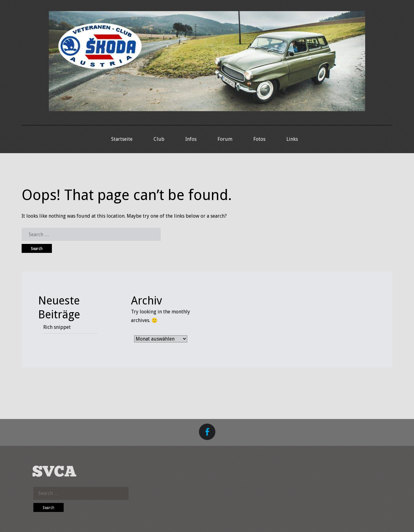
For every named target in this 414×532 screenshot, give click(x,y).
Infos (191, 139)
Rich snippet (57, 327)
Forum (225, 139)
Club (159, 139)
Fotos (259, 139)
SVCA (54, 472)
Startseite (122, 139)
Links (292, 139)
